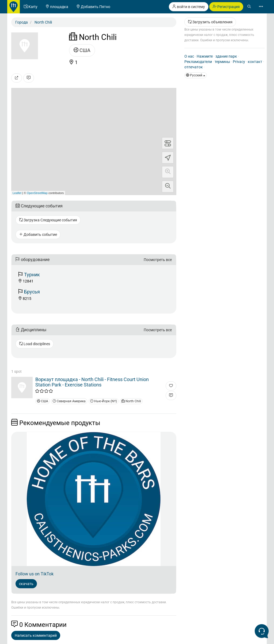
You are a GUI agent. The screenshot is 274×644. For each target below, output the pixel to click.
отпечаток (194, 67)
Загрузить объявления (210, 22)
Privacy (239, 62)
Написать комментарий (36, 635)
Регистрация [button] (226, 7)
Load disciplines (35, 344)
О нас (189, 56)
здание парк (226, 56)
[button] (168, 172)
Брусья (32, 292)
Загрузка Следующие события (48, 220)
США (82, 50)
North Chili (131, 401)
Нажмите (205, 56)
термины (222, 62)
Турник (32, 275)
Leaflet (17, 193)
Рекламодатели (198, 62)
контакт (255, 62)
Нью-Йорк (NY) (104, 401)
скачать (26, 584)
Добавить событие (38, 234)
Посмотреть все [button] (158, 260)
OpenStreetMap (37, 193)
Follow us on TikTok (35, 574)
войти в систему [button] (189, 7)
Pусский (196, 75)
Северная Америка (69, 401)
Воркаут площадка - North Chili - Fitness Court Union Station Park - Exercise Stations (92, 382)
